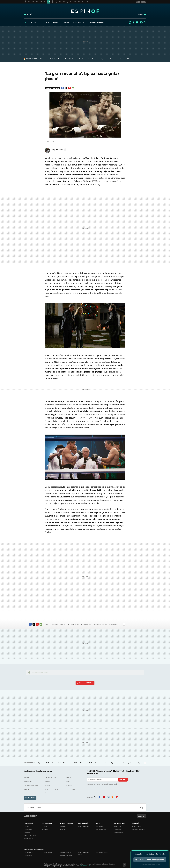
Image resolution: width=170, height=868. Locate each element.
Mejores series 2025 (43, 763)
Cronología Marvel (129, 763)
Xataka (26, 827)
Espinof (85, 11)
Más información (85, 866)
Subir (140, 816)
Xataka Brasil (28, 856)
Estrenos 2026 (73, 763)
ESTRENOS (45, 22)
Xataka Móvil (28, 830)
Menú (30, 14)
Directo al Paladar (84, 827)
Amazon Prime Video (31, 786)
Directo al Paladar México (84, 853)
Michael (60, 59)
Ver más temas (30, 798)
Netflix (129, 59)
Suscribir (123, 780)
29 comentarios (54, 88)
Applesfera (27, 833)
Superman (104, 59)
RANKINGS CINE (79, 22)
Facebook (134, 22)
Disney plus (28, 782)
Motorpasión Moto (102, 830)
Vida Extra (45, 830)
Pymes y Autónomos (138, 830)
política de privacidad (112, 784)
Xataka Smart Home (30, 836)
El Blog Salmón (137, 827)
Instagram (130, 22)
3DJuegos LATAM (47, 852)
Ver (86, 683)
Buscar (142, 808)
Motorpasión (100, 827)
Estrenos (55, 624)
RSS (113, 797)
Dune (112, 59)
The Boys (82, 59)
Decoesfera (117, 830)
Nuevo (140, 14)
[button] (59, 150)
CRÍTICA (33, 22)
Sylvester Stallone (101, 624)
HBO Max (27, 790)
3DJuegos (45, 827)
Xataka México (29, 852)
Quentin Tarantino (139, 59)
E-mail (73, 88)
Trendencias (118, 827)
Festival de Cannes (71, 59)
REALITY (56, 22)
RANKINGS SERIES (97, 22)
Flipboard (137, 22)
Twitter (145, 22)
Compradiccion (119, 833)
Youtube (141, 22)
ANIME (66, 22)
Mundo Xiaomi (29, 839)
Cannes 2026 (71, 790)
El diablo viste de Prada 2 (47, 59)
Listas (68, 782)
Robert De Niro (74, 624)
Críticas (63, 624)
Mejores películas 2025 (59, 763)
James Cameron (93, 59)
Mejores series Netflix (101, 763)
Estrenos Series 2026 (86, 763)
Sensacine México (65, 852)
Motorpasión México (102, 852)
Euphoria (69, 786)
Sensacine (63, 827)
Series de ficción (51, 777)
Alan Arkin (114, 624)
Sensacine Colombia (66, 856)
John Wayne (120, 59)
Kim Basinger (87, 624)
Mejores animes (115, 763)
